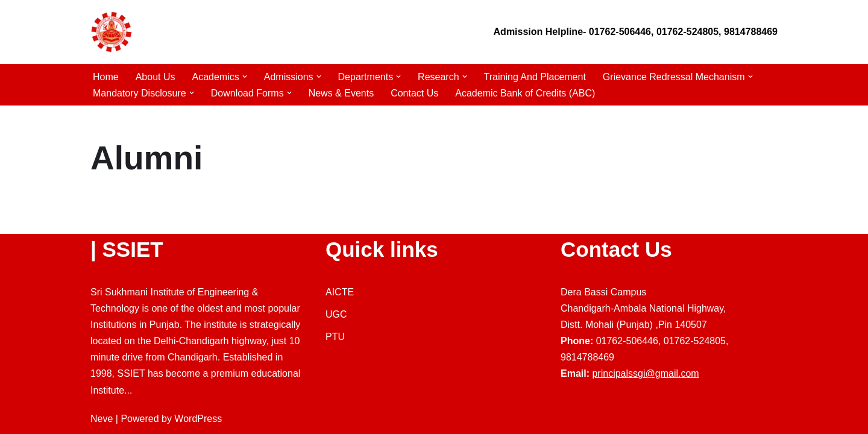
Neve (102, 419)
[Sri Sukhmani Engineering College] (112, 32)
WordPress (198, 419)
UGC (336, 314)
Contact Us (414, 93)
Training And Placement (535, 77)
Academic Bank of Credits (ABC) (525, 93)
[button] (245, 77)
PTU (335, 337)
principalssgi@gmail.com (645, 373)
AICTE (340, 292)
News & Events (341, 93)
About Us (156, 77)
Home (106, 77)
